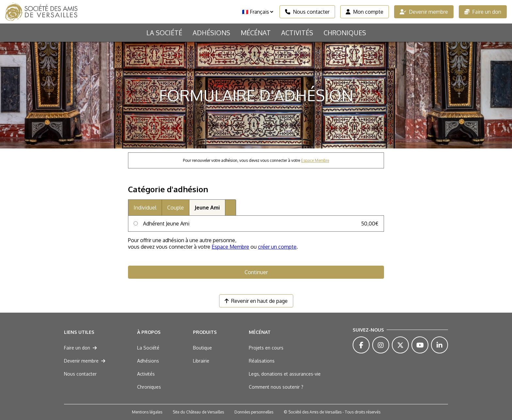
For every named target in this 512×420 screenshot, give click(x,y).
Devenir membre (424, 12)
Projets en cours (266, 348)
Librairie (201, 361)
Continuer (256, 272)
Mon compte (365, 12)
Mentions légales (147, 412)
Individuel (145, 208)
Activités (297, 33)
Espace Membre (315, 160)
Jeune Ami (207, 208)
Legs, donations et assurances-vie (285, 374)
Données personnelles (254, 412)
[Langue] (257, 12)
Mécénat (256, 33)
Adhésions (211, 33)
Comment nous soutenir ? (276, 387)
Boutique (202, 348)
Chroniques (345, 33)
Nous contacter (307, 12)
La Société (164, 33)
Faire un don (483, 12)
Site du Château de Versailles (198, 412)
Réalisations (262, 361)
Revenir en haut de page (256, 301)
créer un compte (277, 247)
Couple (176, 208)
